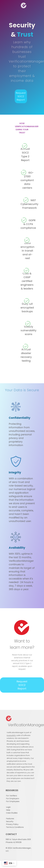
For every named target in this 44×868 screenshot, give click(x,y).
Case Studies (12, 813)
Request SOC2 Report (21, 96)
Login (8, 807)
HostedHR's (11, 735)
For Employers (13, 799)
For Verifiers (11, 796)
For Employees (13, 801)
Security (10, 821)
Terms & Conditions (15, 827)
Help (8, 810)
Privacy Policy (12, 824)
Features (10, 819)
